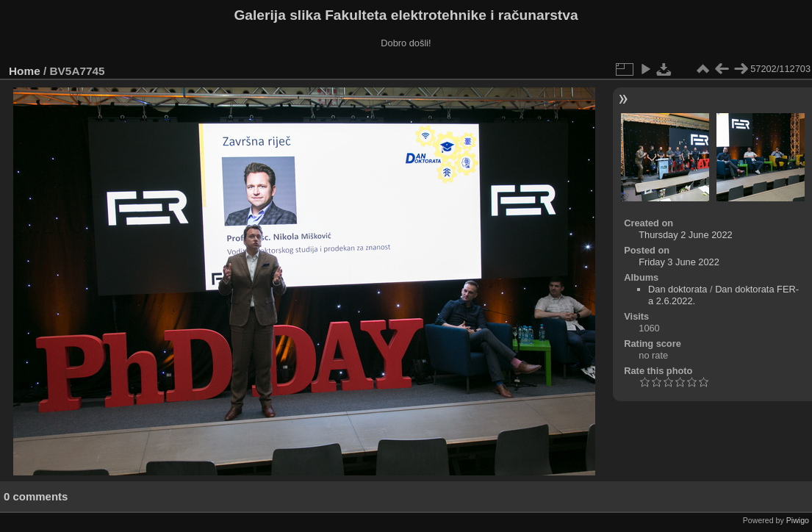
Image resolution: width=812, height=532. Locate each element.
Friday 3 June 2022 (679, 262)
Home (25, 71)
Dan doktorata (678, 289)
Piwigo (798, 520)
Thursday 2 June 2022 (685, 235)
